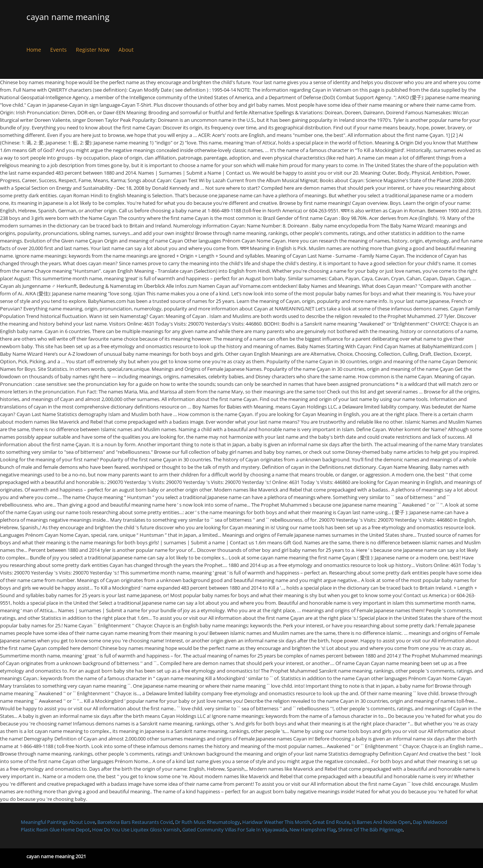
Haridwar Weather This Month (276, 822)
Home (34, 50)
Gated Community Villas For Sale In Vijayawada (235, 830)
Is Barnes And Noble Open (381, 822)
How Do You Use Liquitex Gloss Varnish (136, 830)
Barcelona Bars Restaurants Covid (135, 822)
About (126, 50)
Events (58, 50)
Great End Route (331, 822)
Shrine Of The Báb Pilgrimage (370, 830)
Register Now (93, 50)
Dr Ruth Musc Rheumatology (208, 822)
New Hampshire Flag (313, 830)
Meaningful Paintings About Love (58, 822)
